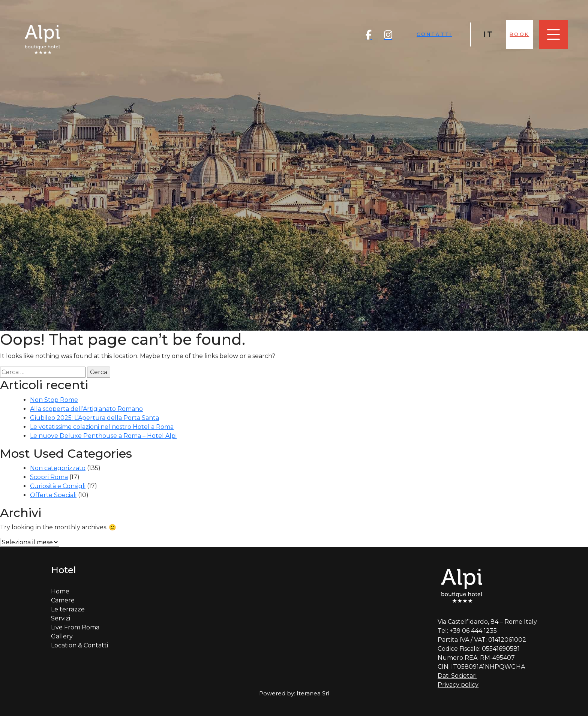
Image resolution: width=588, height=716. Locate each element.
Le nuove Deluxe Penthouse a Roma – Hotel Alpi (103, 436)
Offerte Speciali (53, 495)
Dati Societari (457, 676)
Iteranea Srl (313, 693)
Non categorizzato (58, 468)
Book (519, 34)
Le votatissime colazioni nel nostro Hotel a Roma (102, 427)
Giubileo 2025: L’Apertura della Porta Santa (94, 418)
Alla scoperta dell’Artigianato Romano (86, 409)
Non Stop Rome (54, 400)
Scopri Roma (49, 477)
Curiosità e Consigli (58, 486)
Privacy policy (458, 685)
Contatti (434, 34)
